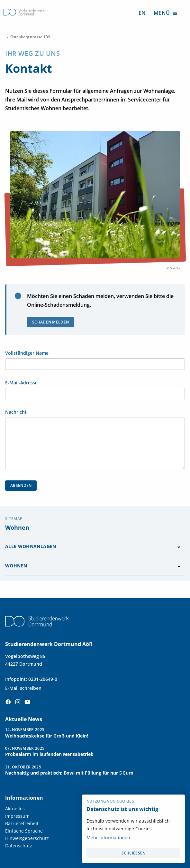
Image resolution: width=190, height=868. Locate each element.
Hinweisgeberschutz (27, 838)
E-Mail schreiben (23, 688)
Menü (166, 13)
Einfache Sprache (24, 831)
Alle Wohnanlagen (31, 546)
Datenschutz (19, 846)
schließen (134, 853)
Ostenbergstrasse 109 (30, 37)
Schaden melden (50, 322)
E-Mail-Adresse (21, 383)
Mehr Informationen (108, 838)
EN (142, 13)
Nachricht (16, 412)
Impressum (17, 816)
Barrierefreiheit (22, 823)
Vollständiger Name (27, 353)
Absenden (21, 485)
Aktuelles (15, 809)
